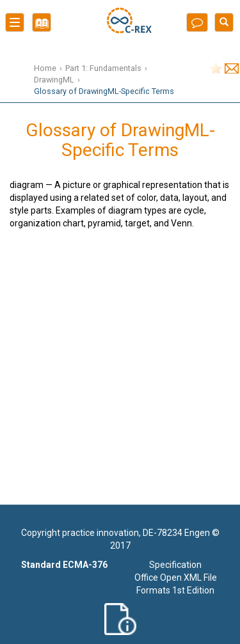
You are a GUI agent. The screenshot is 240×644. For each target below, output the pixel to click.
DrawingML (54, 80)
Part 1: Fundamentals (103, 68)
